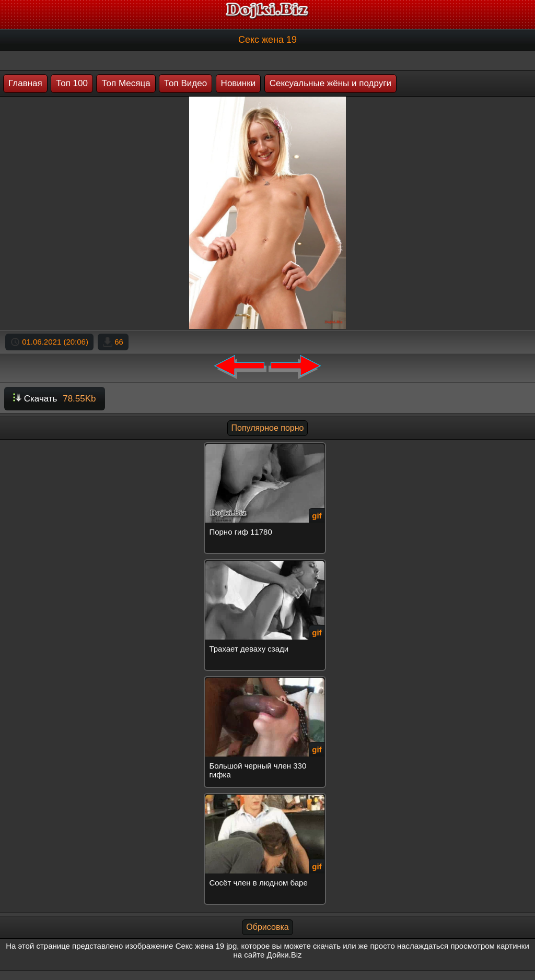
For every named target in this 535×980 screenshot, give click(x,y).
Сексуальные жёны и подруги (330, 83)
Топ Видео (185, 83)
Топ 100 (72, 83)
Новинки (239, 83)
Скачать (55, 399)
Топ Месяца (126, 83)
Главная (25, 83)
